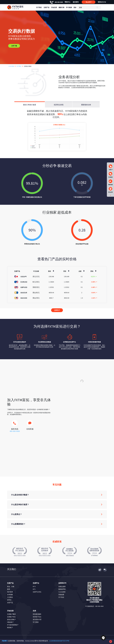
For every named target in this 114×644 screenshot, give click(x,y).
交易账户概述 (11, 614)
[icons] (15, 424)
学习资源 (36, 622)
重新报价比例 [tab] (86, 105)
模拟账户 (10, 627)
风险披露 (61, 595)
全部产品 (10, 603)
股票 (9, 589)
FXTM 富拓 (11, 66)
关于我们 (19, 66)
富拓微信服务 (37, 614)
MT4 (34, 586)
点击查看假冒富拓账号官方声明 (59, 641)
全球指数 (10, 595)
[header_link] (19, 7)
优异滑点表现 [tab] (59, 105)
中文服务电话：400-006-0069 (94, 606)
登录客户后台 (37, 617)
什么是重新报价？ (18, 524)
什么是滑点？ (16, 514)
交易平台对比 (37, 592)
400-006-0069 (56, 2)
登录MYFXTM (102, 2)
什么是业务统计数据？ (20, 495)
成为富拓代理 (37, 619)
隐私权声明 (62, 589)
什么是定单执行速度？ (20, 504)
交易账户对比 (11, 617)
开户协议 (61, 597)
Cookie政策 (62, 592)
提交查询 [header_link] (76, 2)
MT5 (34, 589)
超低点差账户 (11, 619)
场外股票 (10, 592)
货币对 (9, 600)
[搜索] (89, 7)
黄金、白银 (11, 586)
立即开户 (57, 310)
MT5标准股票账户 (13, 625)
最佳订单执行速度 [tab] (30, 105)
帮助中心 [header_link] (68, 2)
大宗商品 (10, 597)
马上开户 (89, 2)
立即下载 (14, 46)
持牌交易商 (62, 586)
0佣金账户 (10, 622)
